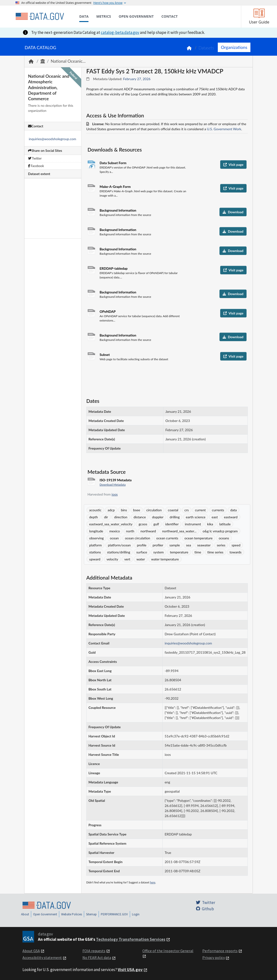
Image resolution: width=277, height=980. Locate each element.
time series (215, 552)
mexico (115, 531)
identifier (172, 524)
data (234, 510)
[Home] (40, 16)
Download (233, 212)
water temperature (165, 559)
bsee (137, 510)
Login (136, 914)
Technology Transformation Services (131, 939)
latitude (225, 524)
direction (121, 517)
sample (175, 545)
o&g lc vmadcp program (220, 531)
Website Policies (72, 914)
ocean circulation (138, 538)
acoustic (95, 510)
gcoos (143, 524)
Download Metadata (113, 485)
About (25, 914)
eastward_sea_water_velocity (111, 524)
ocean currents (167, 538)
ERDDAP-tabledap (114, 268)
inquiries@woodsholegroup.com (52, 139)
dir (106, 517)
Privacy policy (214, 957)
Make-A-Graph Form (115, 187)
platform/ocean (119, 545)
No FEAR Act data (97, 957)
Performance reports (220, 951)
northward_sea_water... (179, 531)
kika (210, 524)
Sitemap (91, 914)
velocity (112, 559)
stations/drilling (119, 552)
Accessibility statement (42, 957)
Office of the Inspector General (168, 951)
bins (124, 510)
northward (148, 531)
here (153, 882)
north (130, 531)
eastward (231, 517)
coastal (173, 510)
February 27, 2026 (137, 79)
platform (95, 545)
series (221, 545)
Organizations (234, 47)
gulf (156, 524)
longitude (96, 531)
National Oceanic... (68, 61)
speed (236, 545)
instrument (193, 524)
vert (127, 559)
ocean (114, 538)
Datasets (206, 48)
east (215, 517)
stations (95, 552)
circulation (154, 510)
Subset (105, 355)
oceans (224, 538)
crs (187, 510)
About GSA (31, 951)
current (200, 510)
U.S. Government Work (224, 129)
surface (142, 552)
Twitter (35, 158)
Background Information (118, 210)
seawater (204, 545)
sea (189, 545)
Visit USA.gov (130, 970)
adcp (111, 510)
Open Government (45, 914)
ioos (115, 494)
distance (140, 517)
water (141, 559)
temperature (179, 552)
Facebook (36, 166)
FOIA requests (94, 951)
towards (236, 552)
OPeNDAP (108, 311)
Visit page (233, 165)
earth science (196, 517)
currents (218, 510)
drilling (175, 517)
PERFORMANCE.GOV (114, 914)
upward (95, 559)
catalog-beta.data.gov (120, 32)
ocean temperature (198, 538)
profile (142, 545)
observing (96, 538)
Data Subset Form (113, 163)
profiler (158, 545)
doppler (158, 517)
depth (94, 517)
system (158, 552)
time (198, 552)
